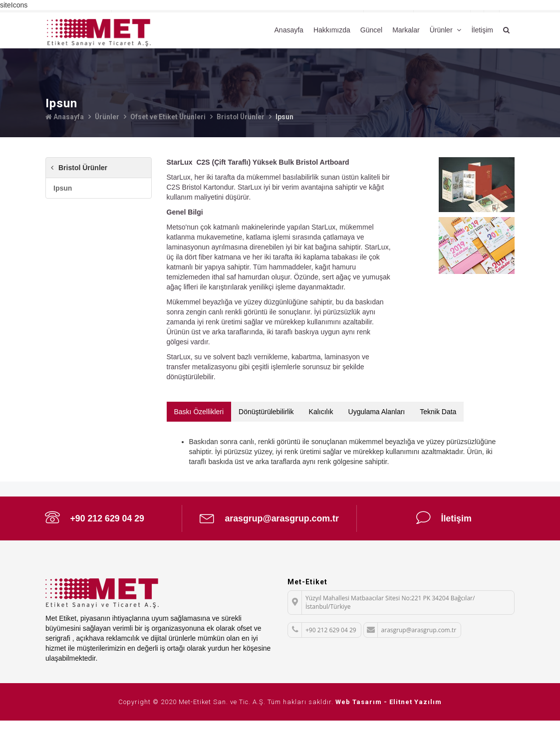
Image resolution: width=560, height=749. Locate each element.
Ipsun (63, 188)
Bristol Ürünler (242, 117)
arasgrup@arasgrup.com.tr (270, 528)
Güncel (371, 30)
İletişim (482, 30)
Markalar (406, 30)
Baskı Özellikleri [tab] (199, 411)
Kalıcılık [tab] (321, 411)
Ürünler (442, 30)
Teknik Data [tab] (438, 411)
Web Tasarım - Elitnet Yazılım (389, 730)
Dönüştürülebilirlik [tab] (266, 411)
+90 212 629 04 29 (95, 517)
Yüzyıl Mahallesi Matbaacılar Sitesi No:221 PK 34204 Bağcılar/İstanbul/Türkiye (381, 631)
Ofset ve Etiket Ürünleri (169, 117)
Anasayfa (289, 30)
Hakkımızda (332, 30)
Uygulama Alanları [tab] (377, 411)
